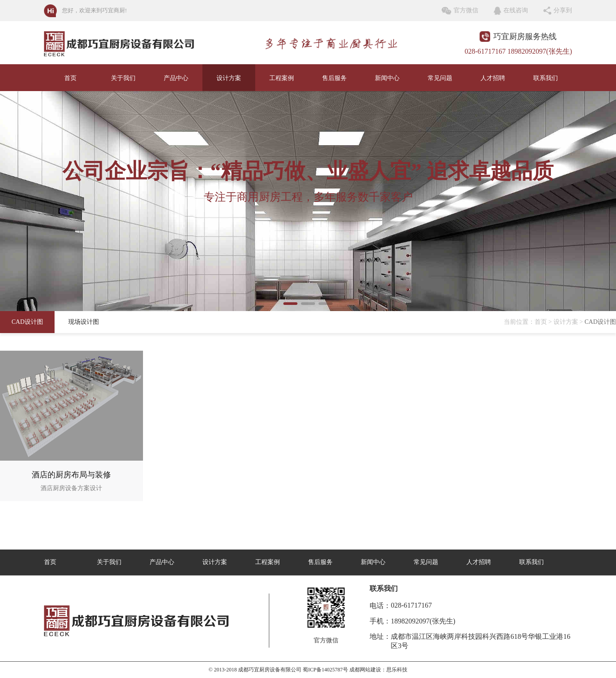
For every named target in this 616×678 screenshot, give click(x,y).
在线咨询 (516, 10)
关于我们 (123, 78)
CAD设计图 (27, 322)
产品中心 (176, 78)
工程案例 (282, 78)
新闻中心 (387, 78)
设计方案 (229, 78)
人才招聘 (493, 78)
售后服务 (334, 78)
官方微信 (466, 10)
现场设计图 (84, 322)
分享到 (563, 10)
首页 (70, 78)
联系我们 (546, 78)
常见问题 (440, 78)
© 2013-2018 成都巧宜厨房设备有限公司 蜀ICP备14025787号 (278, 670)
